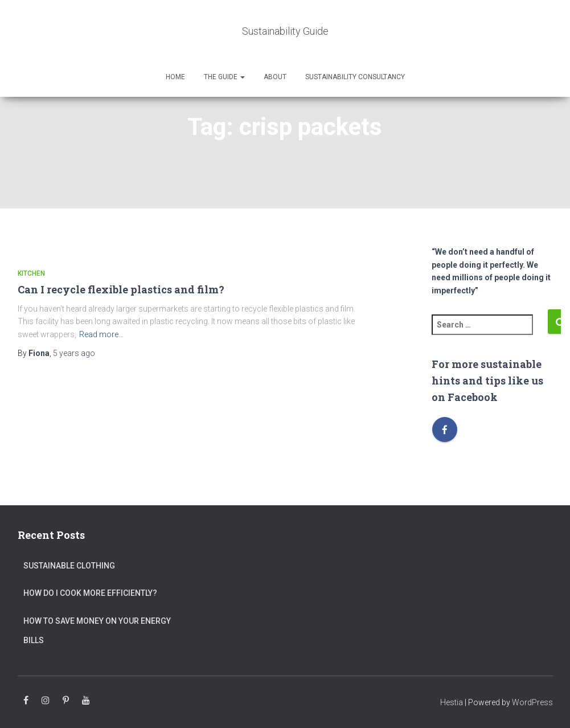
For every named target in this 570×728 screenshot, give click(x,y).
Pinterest (66, 701)
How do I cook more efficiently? (90, 593)
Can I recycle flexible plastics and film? (121, 289)
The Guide (224, 77)
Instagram (46, 701)
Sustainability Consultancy (355, 77)
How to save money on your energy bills (97, 631)
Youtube (86, 701)
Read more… (101, 334)
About (275, 77)
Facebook (26, 701)
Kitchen (31, 273)
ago (74, 353)
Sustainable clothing (69, 566)
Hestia (452, 702)
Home (175, 77)
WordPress (532, 702)
